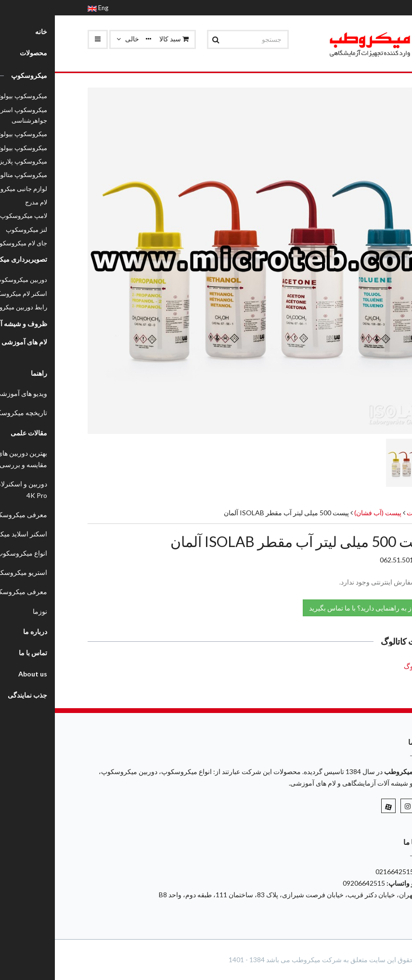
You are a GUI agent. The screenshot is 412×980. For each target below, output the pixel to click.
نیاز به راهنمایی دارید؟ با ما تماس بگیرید (314, 607)
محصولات (366, 513)
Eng (43, 8)
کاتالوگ (359, 666)
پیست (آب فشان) (322, 513)
